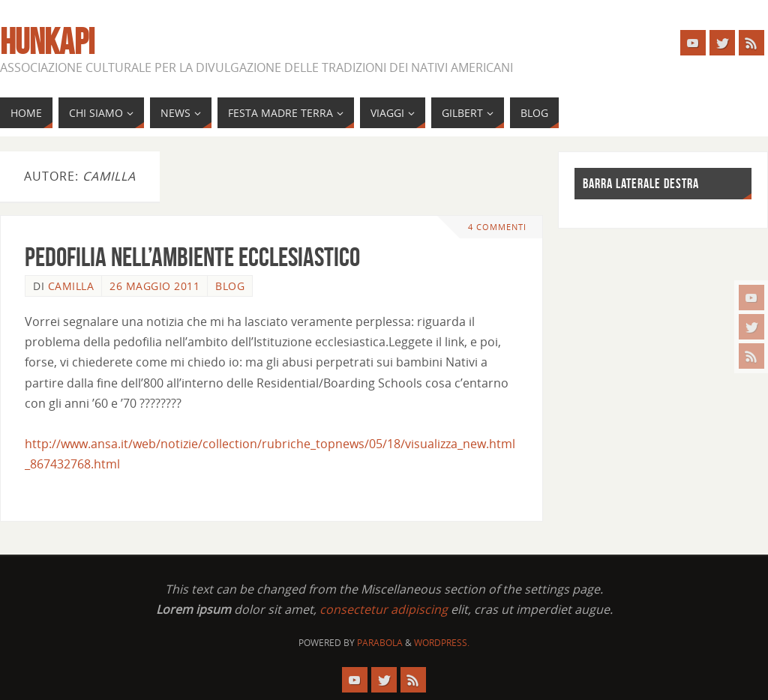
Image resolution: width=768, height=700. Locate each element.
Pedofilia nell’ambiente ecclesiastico (192, 257)
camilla (71, 286)
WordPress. (442, 643)
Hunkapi (47, 42)
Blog (230, 286)
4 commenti (497, 227)
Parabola (380, 643)
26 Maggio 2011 (154, 286)
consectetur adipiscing (384, 609)
